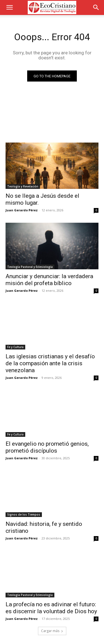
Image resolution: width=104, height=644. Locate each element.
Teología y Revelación (23, 186)
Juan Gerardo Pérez (22, 210)
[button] (9, 7)
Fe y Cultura (15, 347)
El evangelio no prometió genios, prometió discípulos (47, 447)
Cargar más (52, 631)
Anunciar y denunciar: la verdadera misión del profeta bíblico (49, 280)
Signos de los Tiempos (24, 514)
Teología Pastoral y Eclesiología (30, 267)
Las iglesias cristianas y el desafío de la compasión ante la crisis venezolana (50, 363)
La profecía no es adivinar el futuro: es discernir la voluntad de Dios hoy (51, 608)
